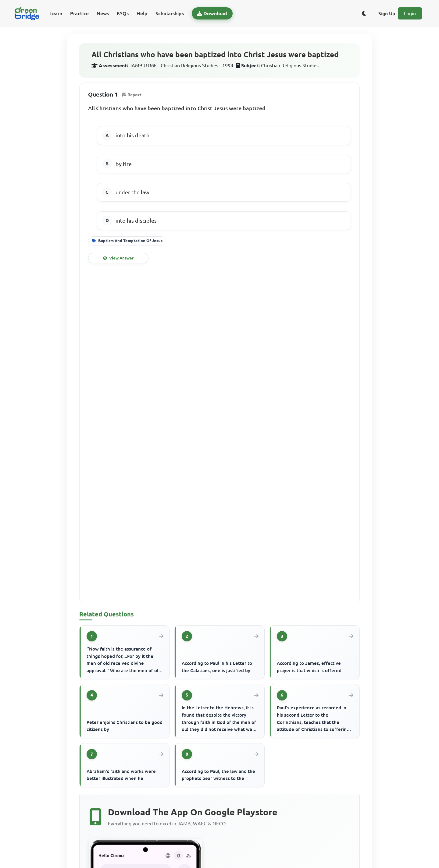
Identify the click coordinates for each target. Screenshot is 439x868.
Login (410, 13)
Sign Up (387, 13)
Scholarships (170, 13)
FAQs (123, 13)
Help (142, 13)
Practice (79, 13)
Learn (56, 13)
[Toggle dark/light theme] (364, 13)
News (103, 13)
